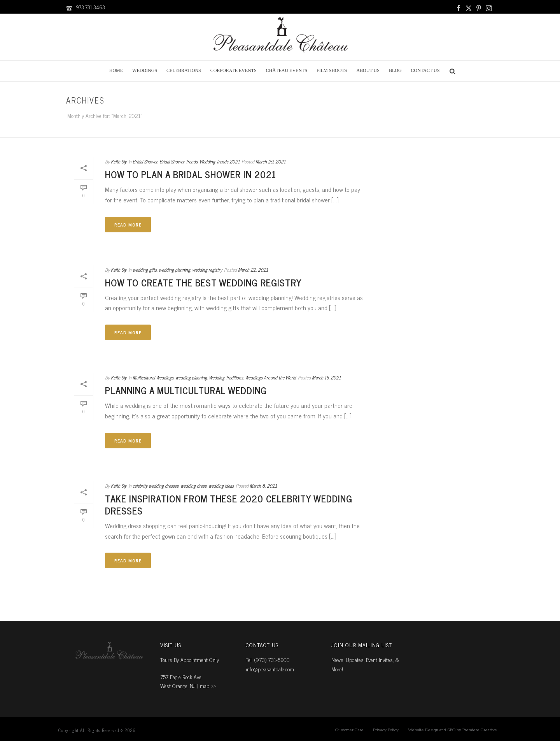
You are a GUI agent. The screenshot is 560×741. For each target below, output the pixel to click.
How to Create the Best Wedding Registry (203, 282)
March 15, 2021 (326, 378)
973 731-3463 (90, 7)
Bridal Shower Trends (178, 162)
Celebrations (184, 70)
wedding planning (174, 270)
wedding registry (207, 270)
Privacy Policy (386, 730)
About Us (368, 70)
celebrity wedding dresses (156, 486)
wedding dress (193, 486)
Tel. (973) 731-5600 (268, 659)
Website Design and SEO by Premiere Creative (452, 730)
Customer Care (349, 730)
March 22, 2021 (253, 270)
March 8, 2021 (263, 486)
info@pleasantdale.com (270, 669)
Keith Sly (119, 162)
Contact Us (425, 70)
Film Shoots (332, 70)
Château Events (287, 70)
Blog (395, 70)
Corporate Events (234, 70)
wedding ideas (221, 486)
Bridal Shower (145, 162)
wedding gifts (145, 270)
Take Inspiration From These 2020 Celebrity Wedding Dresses (229, 504)
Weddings (145, 70)
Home (116, 70)
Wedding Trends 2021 (220, 162)
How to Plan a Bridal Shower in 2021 (191, 174)
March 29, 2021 (270, 162)
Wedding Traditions (226, 378)
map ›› (208, 686)
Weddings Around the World (270, 378)
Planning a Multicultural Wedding (186, 390)
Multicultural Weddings (153, 378)
